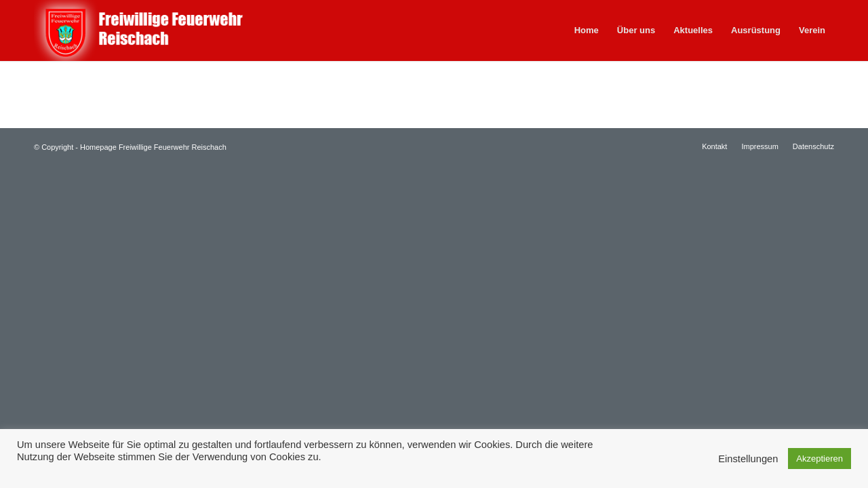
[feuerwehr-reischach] (158, 30)
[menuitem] (587, 30)
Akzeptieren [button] (820, 459)
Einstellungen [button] (748, 459)
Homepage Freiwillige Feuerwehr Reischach (153, 147)
